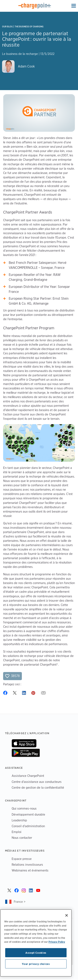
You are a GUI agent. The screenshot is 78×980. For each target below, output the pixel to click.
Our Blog (7, 27)
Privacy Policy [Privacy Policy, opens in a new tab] (57, 942)
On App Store (24, 743)
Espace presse (22, 859)
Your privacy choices (36, 964)
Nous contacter (22, 838)
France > (20, 902)
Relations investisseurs (27, 865)
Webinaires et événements (30, 870)
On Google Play (26, 753)
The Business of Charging (29, 27)
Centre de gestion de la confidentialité (38, 787)
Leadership (19, 820)
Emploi (17, 832)
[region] (36, 943)
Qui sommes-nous (24, 808)
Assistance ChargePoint (28, 776)
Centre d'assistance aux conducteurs (37, 782)
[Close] (67, 915)
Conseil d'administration (28, 826)
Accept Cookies (36, 953)
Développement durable (28, 814)
